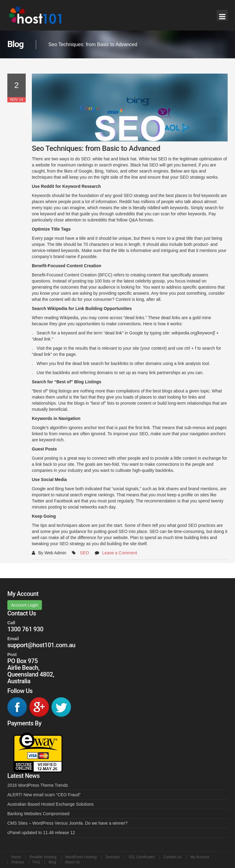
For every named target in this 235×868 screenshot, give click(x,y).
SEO (84, 553)
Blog (52, 862)
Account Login (25, 605)
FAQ (36, 862)
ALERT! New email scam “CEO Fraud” (44, 795)
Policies (18, 862)
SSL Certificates (142, 857)
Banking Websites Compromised (38, 814)
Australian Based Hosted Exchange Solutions (50, 804)
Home (16, 857)
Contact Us (172, 857)
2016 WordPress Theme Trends (38, 785)
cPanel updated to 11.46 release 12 (41, 833)
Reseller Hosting (43, 857)
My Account (200, 857)
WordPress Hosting (81, 857)
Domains (112, 857)
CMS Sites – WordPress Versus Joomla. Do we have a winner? (67, 823)
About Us (72, 862)
